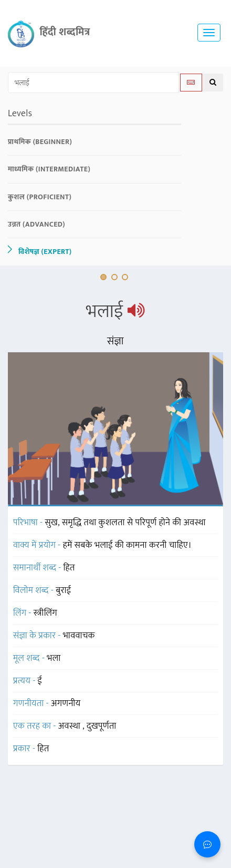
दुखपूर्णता (102, 726)
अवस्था (71, 726)
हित (69, 568)
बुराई (63, 590)
